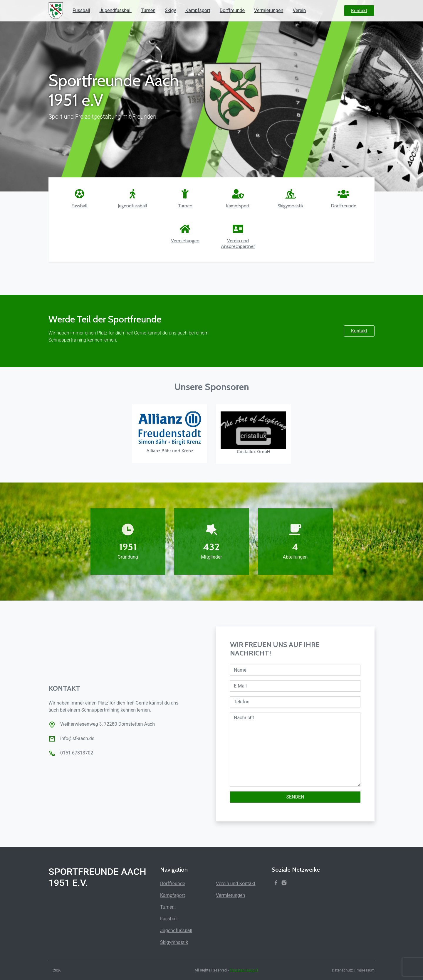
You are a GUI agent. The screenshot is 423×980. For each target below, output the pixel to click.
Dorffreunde (232, 10)
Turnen (148, 10)
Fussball (81, 10)
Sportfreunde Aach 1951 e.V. (97, 877)
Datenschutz (342, 970)
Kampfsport (198, 10)
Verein (299, 10)
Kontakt (359, 331)
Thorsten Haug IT (244, 970)
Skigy (170, 10)
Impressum (365, 970)
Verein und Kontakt (236, 884)
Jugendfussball (115, 10)
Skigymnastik (174, 942)
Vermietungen (269, 10)
